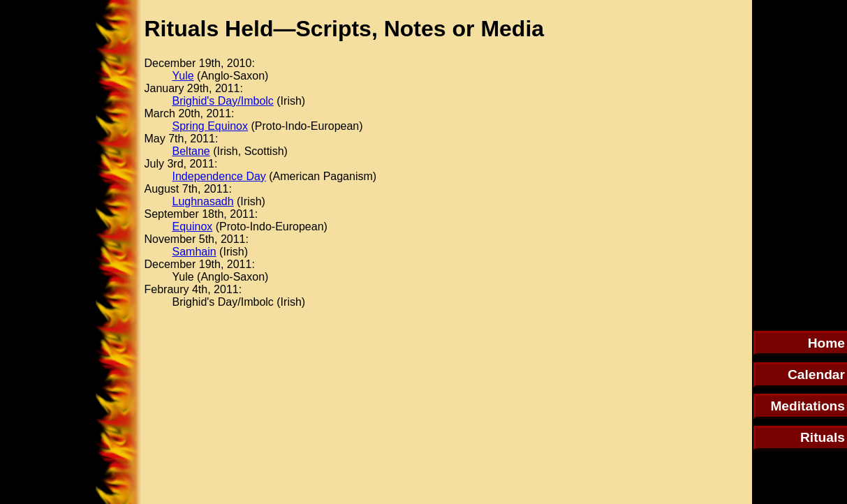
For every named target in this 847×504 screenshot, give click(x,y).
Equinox (193, 227)
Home (826, 343)
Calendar (816, 375)
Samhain (194, 252)
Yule (183, 76)
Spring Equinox (211, 126)
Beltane (191, 151)
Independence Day (219, 176)
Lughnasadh (203, 201)
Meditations (808, 406)
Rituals (823, 437)
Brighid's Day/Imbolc (223, 101)
